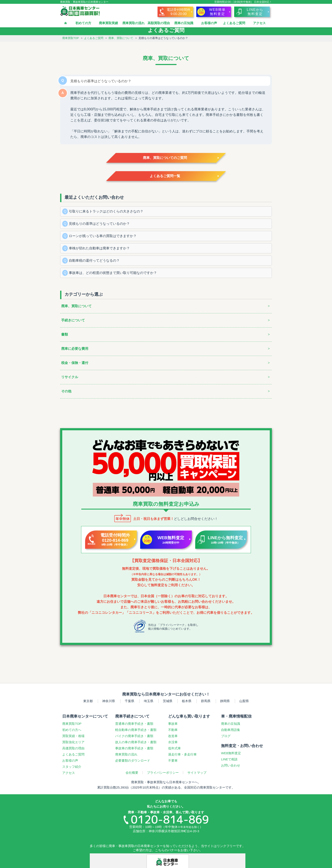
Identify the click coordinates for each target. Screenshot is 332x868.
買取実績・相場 (73, 736)
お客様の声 (209, 23)
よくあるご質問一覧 (165, 176)
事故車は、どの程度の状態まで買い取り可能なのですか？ (113, 273)
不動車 (173, 730)
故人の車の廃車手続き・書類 (136, 742)
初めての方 (83, 23)
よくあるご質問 (234, 23)
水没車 (173, 742)
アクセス (259, 23)
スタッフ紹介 (72, 767)
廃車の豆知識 (184, 23)
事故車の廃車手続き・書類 (134, 748)
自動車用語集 (231, 730)
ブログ (226, 736)
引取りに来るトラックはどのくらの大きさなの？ (106, 211)
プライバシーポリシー (163, 773)
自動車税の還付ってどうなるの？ (94, 260)
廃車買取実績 (108, 23)
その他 (66, 391)
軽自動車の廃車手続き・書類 (136, 730)
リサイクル (70, 377)
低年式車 (174, 748)
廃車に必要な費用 (75, 349)
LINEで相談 (229, 759)
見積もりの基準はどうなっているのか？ (99, 224)
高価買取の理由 (73, 748)
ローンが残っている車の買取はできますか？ (103, 236)
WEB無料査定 (231, 753)
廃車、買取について (121, 38)
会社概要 (132, 773)
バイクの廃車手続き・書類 (134, 736)
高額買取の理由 (159, 23)
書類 (65, 334)
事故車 (173, 724)
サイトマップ (197, 773)
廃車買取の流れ (133, 23)
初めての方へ (72, 730)
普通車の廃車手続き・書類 (134, 724)
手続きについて (73, 320)
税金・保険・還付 (75, 363)
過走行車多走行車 (182, 754)
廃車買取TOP (71, 38)
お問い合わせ (231, 765)
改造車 (173, 736)
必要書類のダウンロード (133, 760)
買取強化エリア (73, 742)
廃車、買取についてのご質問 (165, 158)
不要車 (173, 760)
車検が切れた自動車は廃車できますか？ (99, 248)
